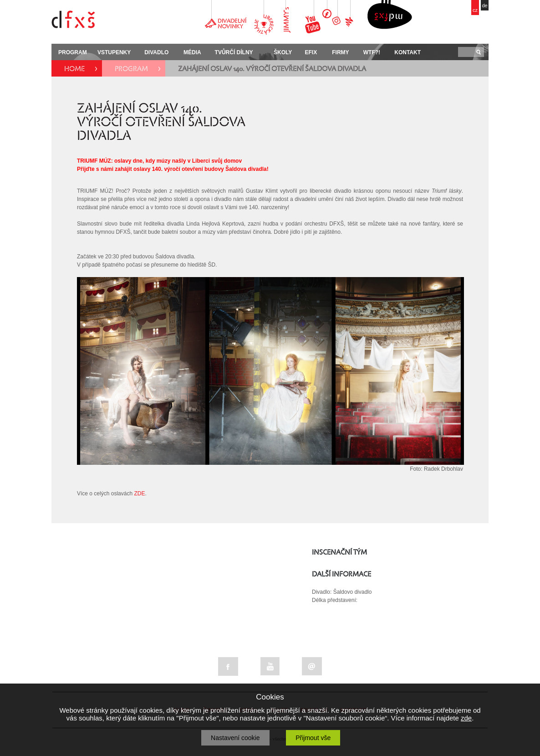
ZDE (139, 494)
